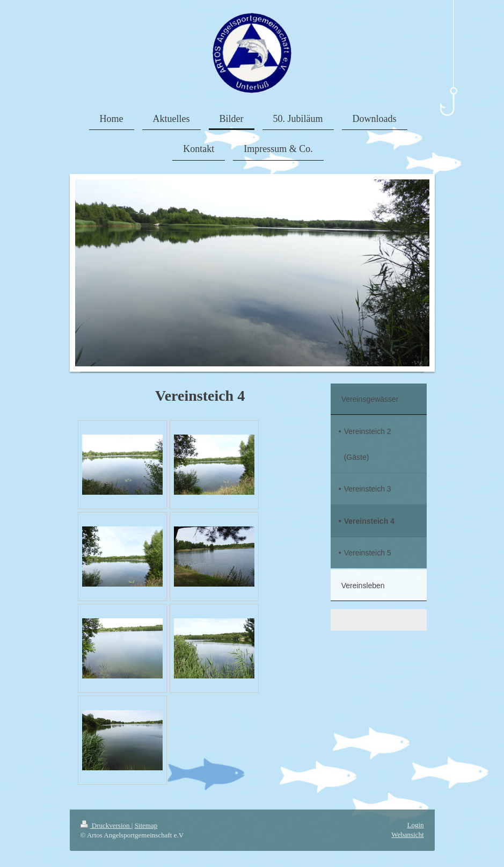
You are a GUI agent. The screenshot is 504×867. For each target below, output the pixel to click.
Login (415, 825)
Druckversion (106, 825)
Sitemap (146, 825)
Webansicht (407, 835)
